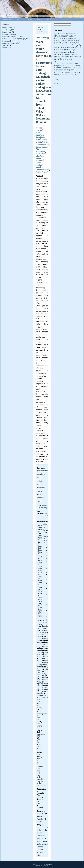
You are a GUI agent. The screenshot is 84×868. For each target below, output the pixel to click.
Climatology (7, 30)
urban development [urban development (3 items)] (69, 73)
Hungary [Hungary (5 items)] (71, 50)
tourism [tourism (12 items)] (58, 72)
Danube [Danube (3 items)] (74, 38)
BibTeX (45, 622)
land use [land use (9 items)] (71, 52)
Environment (7, 32)
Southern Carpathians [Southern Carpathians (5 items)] (63, 68)
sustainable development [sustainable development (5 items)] (64, 70)
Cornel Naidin (41, 147)
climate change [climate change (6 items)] (61, 36)
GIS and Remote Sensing (11, 36)
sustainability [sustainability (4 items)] (76, 68)
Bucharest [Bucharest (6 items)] (70, 34)
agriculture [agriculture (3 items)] (58, 34)
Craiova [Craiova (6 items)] (57, 38)
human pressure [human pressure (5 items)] (61, 50)
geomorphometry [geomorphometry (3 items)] (70, 47)
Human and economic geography (14, 39)
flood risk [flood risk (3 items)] (69, 44)
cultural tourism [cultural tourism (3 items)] (66, 38)
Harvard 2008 (46, 531)
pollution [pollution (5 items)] (75, 54)
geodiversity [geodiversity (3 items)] (76, 44)
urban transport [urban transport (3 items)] (64, 75)
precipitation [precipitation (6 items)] (59, 56)
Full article (43, 506)
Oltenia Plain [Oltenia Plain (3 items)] (67, 55)
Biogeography (7, 28)
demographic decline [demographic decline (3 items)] (73, 40)
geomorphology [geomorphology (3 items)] (59, 47)
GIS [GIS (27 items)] (79, 47)
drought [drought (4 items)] (57, 42)
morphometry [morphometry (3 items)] (58, 55)
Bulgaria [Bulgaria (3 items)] (77, 34)
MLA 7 (45, 541)
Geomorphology (8, 34)
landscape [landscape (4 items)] (63, 52)
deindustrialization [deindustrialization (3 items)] (60, 40)
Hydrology (6, 41)
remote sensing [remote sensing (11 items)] (63, 59)
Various (5, 48)
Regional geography (10, 43)
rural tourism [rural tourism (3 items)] (71, 66)
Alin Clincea (45, 866)
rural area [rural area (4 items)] (63, 66)
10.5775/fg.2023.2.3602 (48, 508)
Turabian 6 (46, 537)
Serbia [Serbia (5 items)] (78, 66)
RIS (44, 620)
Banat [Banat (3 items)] (63, 34)
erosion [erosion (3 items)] (71, 42)
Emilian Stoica (41, 172)
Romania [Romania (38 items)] (61, 63)
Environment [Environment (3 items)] (64, 42)
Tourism (5, 46)
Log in (56, 83)
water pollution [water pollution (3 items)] (75, 75)
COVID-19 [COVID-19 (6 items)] (71, 36)
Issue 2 (41, 32)
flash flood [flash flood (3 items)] (62, 44)
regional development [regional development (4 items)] (73, 57)
